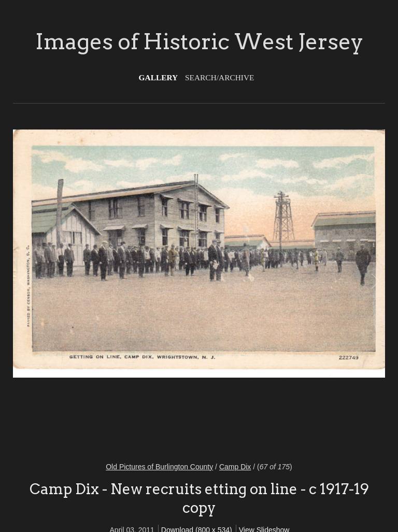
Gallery (159, 77)
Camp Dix (235, 467)
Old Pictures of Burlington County (159, 467)
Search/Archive (219, 77)
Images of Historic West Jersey (199, 41)
